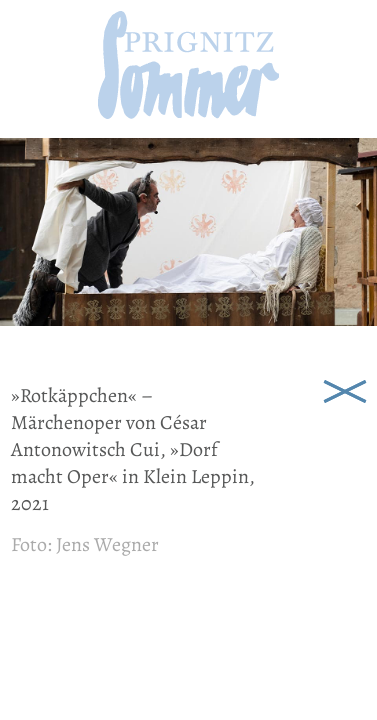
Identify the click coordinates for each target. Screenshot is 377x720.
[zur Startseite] (188, 112)
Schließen (345, 390)
